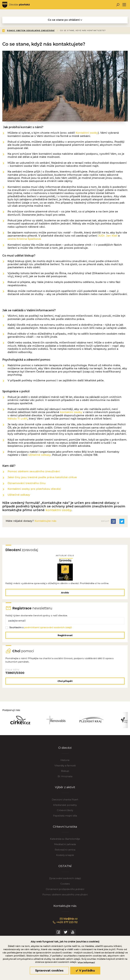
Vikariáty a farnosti (65, 768)
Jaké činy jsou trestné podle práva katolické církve (42, 477)
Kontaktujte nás (45, 521)
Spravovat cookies (49, 970)
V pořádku (85, 970)
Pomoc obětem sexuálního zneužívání (103, 31)
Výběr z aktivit (65, 789)
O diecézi (65, 750)
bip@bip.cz (68, 921)
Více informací (86, 963)
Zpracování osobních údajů (65, 881)
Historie (65, 762)
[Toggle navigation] (124, 5)
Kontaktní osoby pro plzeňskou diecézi (34, 489)
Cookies (65, 886)
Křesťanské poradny (65, 807)
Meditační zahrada (65, 847)
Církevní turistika (65, 829)
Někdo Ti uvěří (18, 419)
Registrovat (65, 636)
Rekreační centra (65, 852)
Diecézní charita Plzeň (65, 802)
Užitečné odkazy (39, 455)
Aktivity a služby (40, 31)
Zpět (7, 31)
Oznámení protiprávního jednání (65, 891)
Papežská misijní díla (65, 818)
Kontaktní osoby (87, 133)
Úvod (21, 31)
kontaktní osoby (71, 413)
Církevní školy (65, 813)
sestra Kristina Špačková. (24, 240)
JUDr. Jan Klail (108, 236)
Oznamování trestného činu (27, 483)
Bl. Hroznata (65, 779)
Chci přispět (65, 683)
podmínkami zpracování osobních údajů (48, 628)
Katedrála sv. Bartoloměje (65, 841)
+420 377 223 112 (65, 924)
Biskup (65, 773)
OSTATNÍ (65, 868)
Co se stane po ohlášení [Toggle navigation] (65, 20)
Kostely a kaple (65, 857)
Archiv (65, 593)
